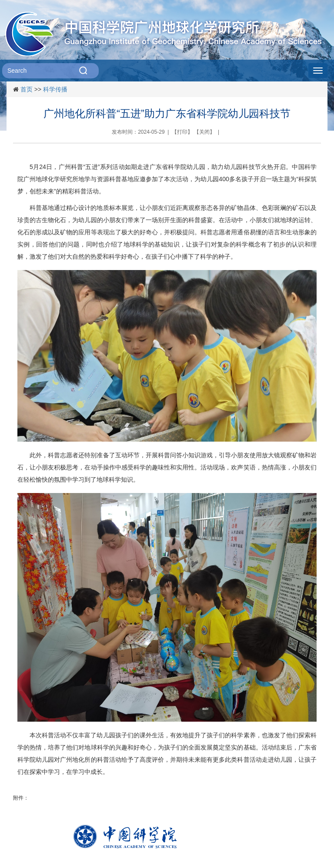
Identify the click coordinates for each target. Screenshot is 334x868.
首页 (27, 89)
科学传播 (55, 89)
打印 (182, 132)
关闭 (204, 132)
